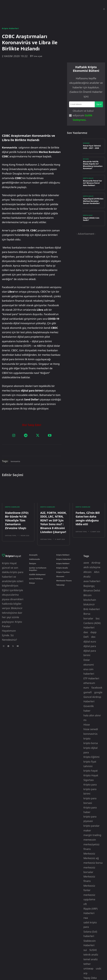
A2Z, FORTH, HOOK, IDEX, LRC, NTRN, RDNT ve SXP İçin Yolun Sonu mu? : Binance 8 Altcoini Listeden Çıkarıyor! (52, 498)
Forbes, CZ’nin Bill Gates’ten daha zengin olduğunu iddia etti (89, 493)
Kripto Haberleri (10, 28)
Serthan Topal (11, 510)
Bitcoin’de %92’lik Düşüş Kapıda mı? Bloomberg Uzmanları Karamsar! (92, 164)
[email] (82, 104)
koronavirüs (15, 439)
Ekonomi (86, 144)
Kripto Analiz (88, 179)
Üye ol (99, 104)
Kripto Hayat (88, 216)
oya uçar (38, 56)
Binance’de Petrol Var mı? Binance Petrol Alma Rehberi (93, 182)
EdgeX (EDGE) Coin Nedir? (93, 218)
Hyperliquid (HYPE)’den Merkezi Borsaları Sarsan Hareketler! (93, 200)
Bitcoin (86, 161)
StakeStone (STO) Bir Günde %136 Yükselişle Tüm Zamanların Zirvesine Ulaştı (17, 496)
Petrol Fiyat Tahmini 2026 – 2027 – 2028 (93, 146)
